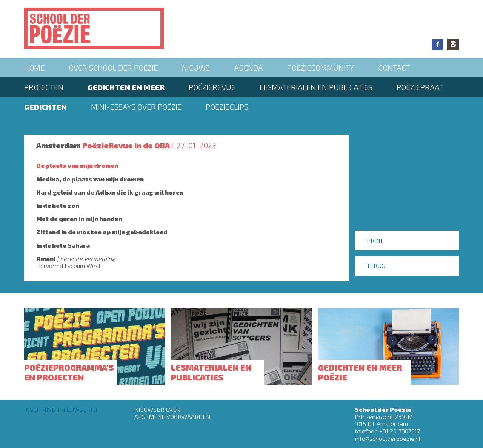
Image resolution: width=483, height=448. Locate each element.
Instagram (453, 44)
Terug (376, 266)
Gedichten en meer (126, 87)
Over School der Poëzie (113, 68)
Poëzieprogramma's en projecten (69, 372)
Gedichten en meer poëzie (360, 372)
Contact (394, 68)
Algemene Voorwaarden (172, 417)
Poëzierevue (212, 87)
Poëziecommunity (321, 68)
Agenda (248, 68)
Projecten (44, 87)
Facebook (438, 44)
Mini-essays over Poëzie (136, 107)
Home (34, 68)
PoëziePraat (420, 87)
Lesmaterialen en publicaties (316, 87)
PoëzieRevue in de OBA (126, 145)
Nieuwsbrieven (157, 409)
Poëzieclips (227, 107)
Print (375, 240)
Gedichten (45, 107)
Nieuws (196, 68)
